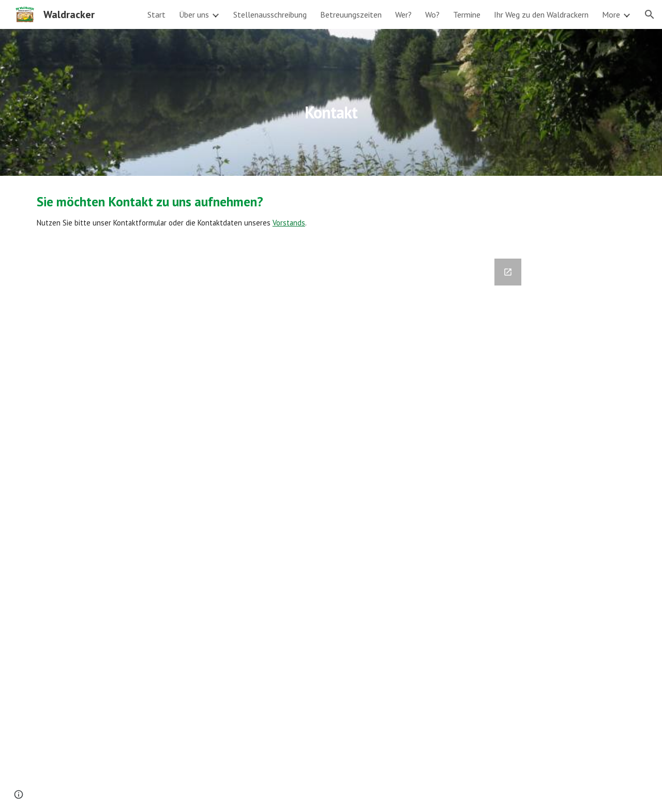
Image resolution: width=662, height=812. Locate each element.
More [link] (611, 14)
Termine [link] (467, 14)
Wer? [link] (403, 14)
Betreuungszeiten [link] (351, 14)
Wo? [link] (432, 14)
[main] (331, 102)
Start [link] (156, 14)
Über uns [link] (194, 14)
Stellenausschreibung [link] (270, 14)
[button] (650, 14)
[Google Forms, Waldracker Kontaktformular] (331, 529)
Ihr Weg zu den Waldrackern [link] (541, 14)
